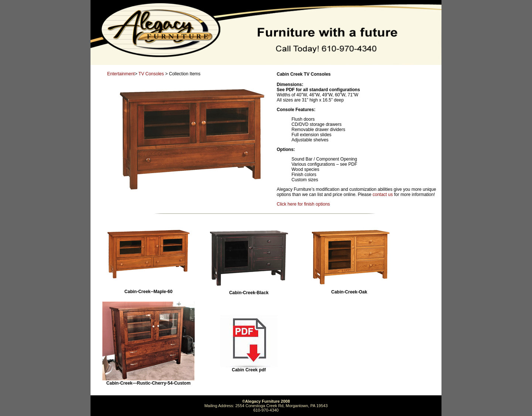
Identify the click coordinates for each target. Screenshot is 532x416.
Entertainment (121, 74)
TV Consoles (151, 74)
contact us (383, 195)
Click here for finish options (303, 204)
